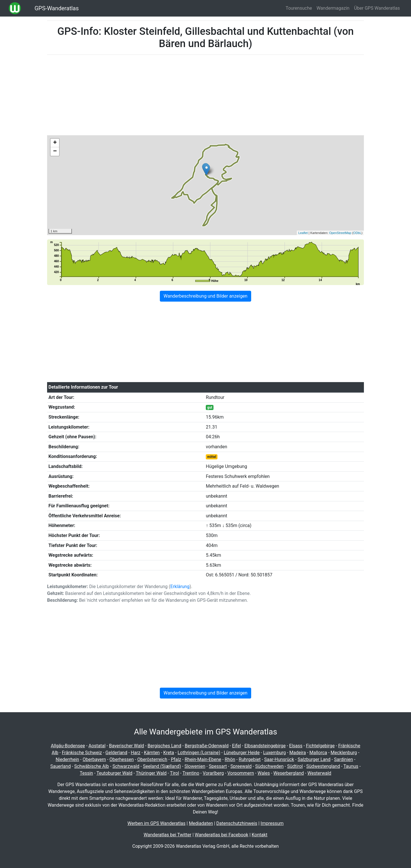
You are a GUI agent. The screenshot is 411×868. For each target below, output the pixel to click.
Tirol (175, 773)
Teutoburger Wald (114, 773)
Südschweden (269, 766)
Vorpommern (241, 773)
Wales (264, 773)
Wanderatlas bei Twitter (167, 835)
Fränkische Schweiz (82, 753)
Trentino (191, 773)
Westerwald (319, 773)
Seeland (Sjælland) (162, 766)
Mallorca (318, 753)
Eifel (236, 746)
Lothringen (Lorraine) (199, 753)
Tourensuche (299, 8)
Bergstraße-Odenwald (206, 746)
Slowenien (195, 766)
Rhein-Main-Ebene (203, 759)
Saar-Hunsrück (279, 759)
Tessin (86, 773)
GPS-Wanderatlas (57, 8)
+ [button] (55, 143)
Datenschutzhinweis (237, 823)
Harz (135, 753)
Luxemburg (274, 753)
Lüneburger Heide (242, 753)
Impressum (272, 823)
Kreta (169, 753)
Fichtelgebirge (320, 746)
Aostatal (97, 746)
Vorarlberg (213, 773)
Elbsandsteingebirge (265, 746)
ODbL (357, 233)
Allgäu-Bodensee (68, 746)
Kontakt (260, 835)
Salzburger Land (314, 759)
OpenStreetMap (340, 233)
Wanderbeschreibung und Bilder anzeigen (205, 296)
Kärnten (152, 753)
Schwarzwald (126, 766)
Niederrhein (67, 759)
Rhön (230, 759)
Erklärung (180, 587)
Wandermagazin (333, 8)
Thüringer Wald (151, 773)
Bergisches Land (164, 746)
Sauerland (60, 766)
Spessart (218, 766)
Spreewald (241, 766)
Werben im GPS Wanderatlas (156, 823)
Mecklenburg (344, 753)
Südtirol (295, 766)
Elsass (296, 746)
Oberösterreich (152, 759)
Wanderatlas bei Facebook (221, 835)
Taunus (351, 766)
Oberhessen (122, 759)
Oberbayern (94, 759)
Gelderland (116, 753)
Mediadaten (201, 823)
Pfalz (176, 759)
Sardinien (343, 759)
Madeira (298, 753)
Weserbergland (289, 773)
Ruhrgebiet (250, 759)
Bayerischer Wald (127, 746)
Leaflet (303, 233)
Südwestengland (323, 766)
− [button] (55, 152)
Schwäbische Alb (92, 766)
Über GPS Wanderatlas (377, 8)
